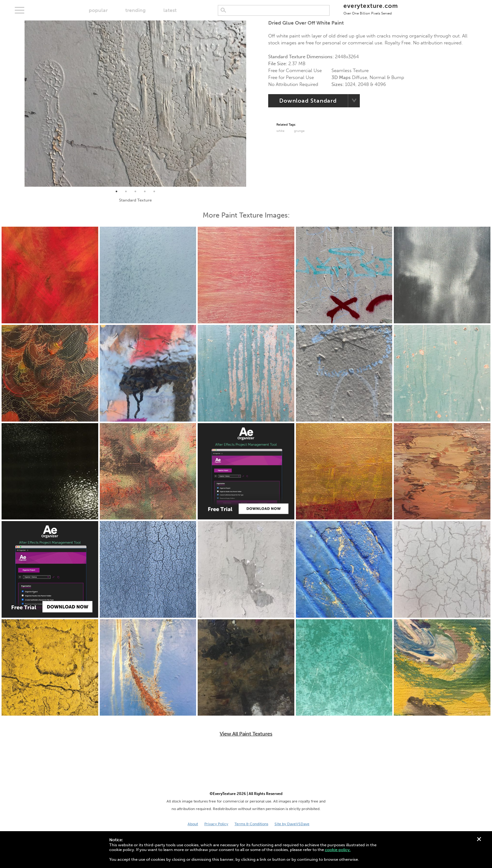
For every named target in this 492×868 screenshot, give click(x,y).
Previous (20, 104)
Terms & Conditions (251, 824)
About (193, 824)
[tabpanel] (135, 104)
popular (98, 10)
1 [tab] (116, 191)
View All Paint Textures (246, 734)
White (280, 131)
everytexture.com (371, 9)
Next (251, 104)
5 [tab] (154, 191)
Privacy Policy (216, 824)
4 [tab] (145, 191)
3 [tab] (135, 191)
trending (136, 10)
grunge (299, 131)
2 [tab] (126, 191)
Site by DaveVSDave (292, 824)
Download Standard (308, 101)
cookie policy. (338, 850)
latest (170, 10)
